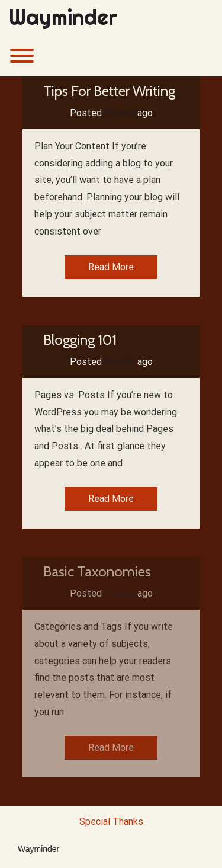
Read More (111, 267)
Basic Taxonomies (97, 571)
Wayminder (63, 18)
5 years (120, 113)
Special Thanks (111, 821)
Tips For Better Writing (109, 91)
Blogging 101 (80, 340)
